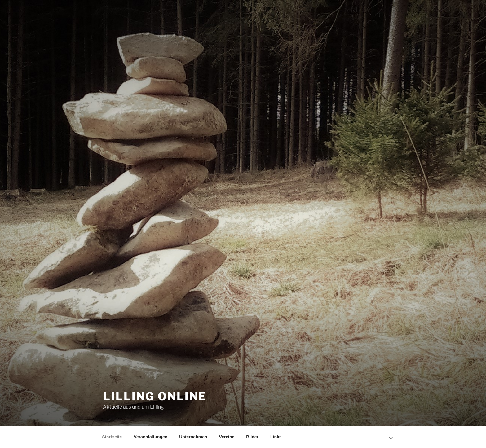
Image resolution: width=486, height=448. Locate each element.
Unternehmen (193, 437)
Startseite (112, 437)
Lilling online (155, 396)
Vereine (227, 437)
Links (276, 437)
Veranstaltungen (150, 437)
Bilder (252, 437)
